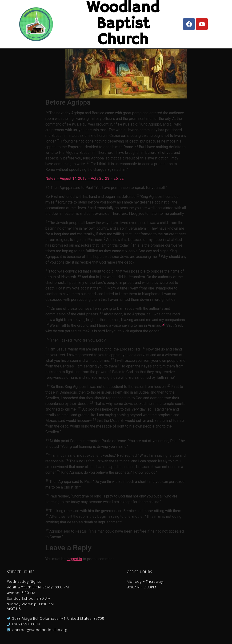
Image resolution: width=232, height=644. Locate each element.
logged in (74, 559)
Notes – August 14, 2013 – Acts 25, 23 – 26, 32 (85, 178)
